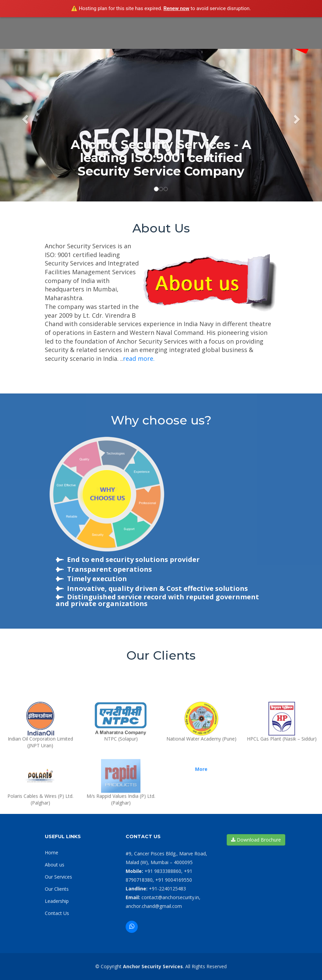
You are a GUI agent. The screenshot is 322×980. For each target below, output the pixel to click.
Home (52, 852)
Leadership (57, 901)
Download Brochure (256, 840)
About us (55, 865)
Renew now (176, 8)
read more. (139, 358)
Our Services (58, 877)
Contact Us (57, 913)
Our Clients (57, 889)
